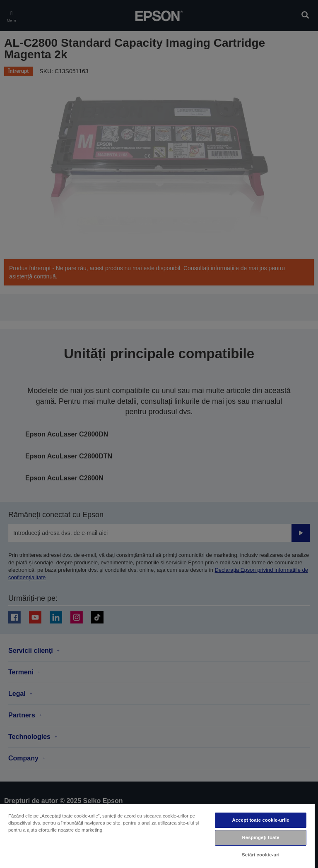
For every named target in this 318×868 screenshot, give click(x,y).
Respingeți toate (260, 837)
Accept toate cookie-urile (261, 820)
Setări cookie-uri (261, 855)
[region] (157, 836)
